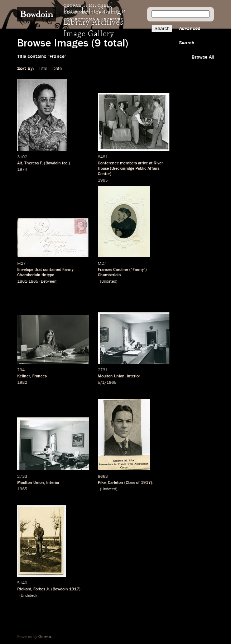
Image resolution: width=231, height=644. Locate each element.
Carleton (115, 483)
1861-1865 (28, 282)
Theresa (32, 163)
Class (130, 483)
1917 (146, 483)
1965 (22, 489)
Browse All (203, 57)
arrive (143, 163)
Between (49, 282)
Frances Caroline (113, 270)
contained (52, 270)
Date (57, 69)
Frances (39, 376)
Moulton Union (111, 376)
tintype (48, 275)
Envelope (25, 270)
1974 (22, 170)
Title (43, 69)
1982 (22, 383)
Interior (133, 376)
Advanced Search (190, 36)
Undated (109, 282)
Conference (108, 163)
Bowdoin (53, 163)
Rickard (24, 589)
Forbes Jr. (42, 589)
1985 (103, 180)
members (128, 163)
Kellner (24, 376)
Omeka (45, 637)
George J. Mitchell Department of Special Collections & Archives (93, 13)
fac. (65, 163)
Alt (20, 163)
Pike (102, 483)
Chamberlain (109, 275)
